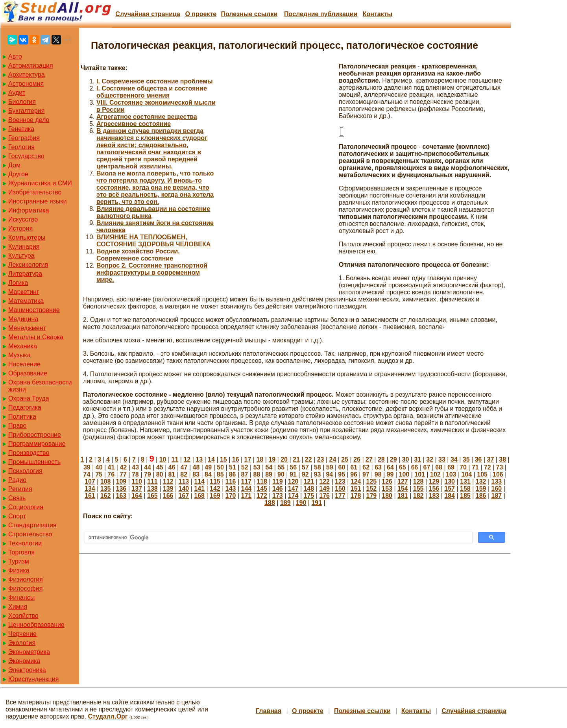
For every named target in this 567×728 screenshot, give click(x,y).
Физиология (26, 579)
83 (196, 474)
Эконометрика (29, 652)
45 (160, 467)
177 (340, 496)
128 (418, 481)
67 (427, 467)
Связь (17, 498)
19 (272, 459)
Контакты (378, 14)
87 (245, 474)
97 (366, 474)
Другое (18, 174)
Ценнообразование (36, 625)
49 (208, 467)
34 (454, 459)
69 (451, 467)
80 (160, 474)
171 (247, 496)
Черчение (22, 634)
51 (233, 467)
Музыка (19, 355)
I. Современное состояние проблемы (155, 81)
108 (106, 481)
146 (278, 489)
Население (24, 364)
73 (500, 467)
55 (281, 467)
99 (390, 474)
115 (215, 481)
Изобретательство (35, 192)
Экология (22, 643)
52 (245, 467)
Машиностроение (34, 310)
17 (248, 459)
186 (481, 496)
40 (99, 467)
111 (152, 481)
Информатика (29, 210)
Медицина (23, 319)
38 (502, 459)
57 (305, 467)
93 (318, 474)
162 (106, 496)
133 (497, 481)
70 (463, 467)
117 (247, 481)
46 (172, 467)
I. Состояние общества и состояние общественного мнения (152, 92)
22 (308, 459)
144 (247, 489)
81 (172, 474)
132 (481, 481)
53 (257, 467)
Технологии (25, 543)
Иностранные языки (37, 201)
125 (372, 481)
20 (284, 459)
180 (387, 496)
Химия (18, 607)
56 (293, 467)
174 (293, 496)
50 (220, 467)
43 (135, 467)
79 (148, 474)
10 (163, 459)
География (24, 138)
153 (387, 489)
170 (231, 496)
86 (233, 474)
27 (369, 459)
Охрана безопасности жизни (40, 386)
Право (18, 426)
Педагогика (25, 407)
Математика (26, 301)
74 (87, 474)
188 (270, 503)
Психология (25, 471)
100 (404, 474)
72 (488, 467)
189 (285, 503)
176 (324, 496)
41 (111, 467)
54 (269, 467)
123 (340, 481)
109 (121, 481)
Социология (26, 507)
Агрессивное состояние (134, 124)
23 (321, 459)
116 (231, 481)
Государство (26, 156)
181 (403, 496)
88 (257, 474)
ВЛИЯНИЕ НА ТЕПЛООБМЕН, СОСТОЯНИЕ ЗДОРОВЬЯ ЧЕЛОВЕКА (153, 241)
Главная (269, 711)
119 (278, 481)
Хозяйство (23, 616)
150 (340, 489)
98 (378, 474)
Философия (25, 588)
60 (342, 467)
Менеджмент (27, 328)
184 (450, 496)
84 (208, 474)
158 (465, 489)
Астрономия (26, 84)
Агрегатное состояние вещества (147, 117)
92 (305, 474)
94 (329, 474)
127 (403, 481)
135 (106, 489)
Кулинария (24, 247)
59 (330, 467)
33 (442, 459)
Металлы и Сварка (36, 337)
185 (465, 496)
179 (372, 496)
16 (236, 459)
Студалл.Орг (108, 716)
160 (497, 489)
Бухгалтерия (26, 111)
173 (278, 496)
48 (196, 467)
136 (121, 489)
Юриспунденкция (33, 679)
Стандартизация (32, 525)
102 (435, 474)
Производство (29, 453)
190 (301, 503)
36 (478, 459)
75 (99, 474)
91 (293, 474)
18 (260, 459)
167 (184, 496)
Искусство (23, 219)
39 (87, 467)
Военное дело (29, 120)
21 (296, 459)
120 (293, 481)
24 (333, 459)
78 (135, 474)
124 (356, 481)
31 (417, 459)
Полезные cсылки (249, 14)
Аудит (17, 93)
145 (262, 489)
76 (111, 474)
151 (356, 489)
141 (199, 489)
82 (184, 474)
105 (482, 474)
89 (269, 474)
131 (465, 481)
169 (215, 496)
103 (451, 474)
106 (498, 474)
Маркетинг (24, 292)
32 (430, 459)
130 (450, 481)
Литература (25, 274)
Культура (21, 256)
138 (152, 489)
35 (466, 459)
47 (184, 467)
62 (366, 467)
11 (175, 459)
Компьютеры (27, 237)
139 (168, 489)
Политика (22, 417)
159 (481, 489)
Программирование (37, 444)
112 (168, 481)
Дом (14, 165)
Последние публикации (321, 14)
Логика (18, 283)
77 (123, 474)
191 (317, 503)
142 (215, 489)
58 (318, 467)
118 (262, 481)
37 (490, 459)
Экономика (24, 661)
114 (199, 481)
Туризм (19, 561)
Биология (22, 102)
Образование (28, 373)
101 (420, 474)
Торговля (21, 552)
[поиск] (278, 538)
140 (184, 489)
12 (187, 459)
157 (450, 489)
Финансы (21, 598)
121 (309, 481)
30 (406, 459)
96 (354, 474)
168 (199, 496)
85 (220, 474)
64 (390, 467)
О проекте (201, 14)
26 (357, 459)
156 (434, 489)
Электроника (27, 670)
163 (121, 496)
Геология (21, 147)
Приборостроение (35, 435)
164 (137, 496)
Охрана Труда (29, 398)
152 (372, 489)
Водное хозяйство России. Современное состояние (138, 255)
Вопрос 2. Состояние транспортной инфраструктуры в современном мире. (152, 273)
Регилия (20, 489)
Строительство (30, 534)
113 (184, 481)
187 (497, 496)
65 (403, 467)
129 (434, 481)
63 (378, 467)
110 (137, 481)
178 (356, 496)
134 (90, 489)
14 (211, 459)
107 (90, 481)
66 (415, 467)
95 (342, 474)
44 (148, 467)
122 (324, 481)
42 (123, 467)
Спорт (17, 516)
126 (387, 481)
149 (324, 489)
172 (262, 496)
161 (90, 496)
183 (434, 496)
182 (418, 496)
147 (293, 489)
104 (467, 474)
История (20, 228)
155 (418, 489)
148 (309, 489)
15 (223, 459)
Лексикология (28, 265)
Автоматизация (31, 66)
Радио (17, 480)
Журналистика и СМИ (40, 183)
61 (354, 467)
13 (199, 459)
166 (168, 496)
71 (475, 467)
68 (439, 467)
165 (152, 496)
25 (345, 459)
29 (393, 459)
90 (281, 474)
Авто (15, 56)
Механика (23, 346)
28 (381, 459)
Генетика (21, 129)
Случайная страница (148, 14)
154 (403, 489)
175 (309, 496)
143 (231, 489)
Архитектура (27, 75)
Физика (19, 570)
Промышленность (34, 462)
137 (137, 489)
